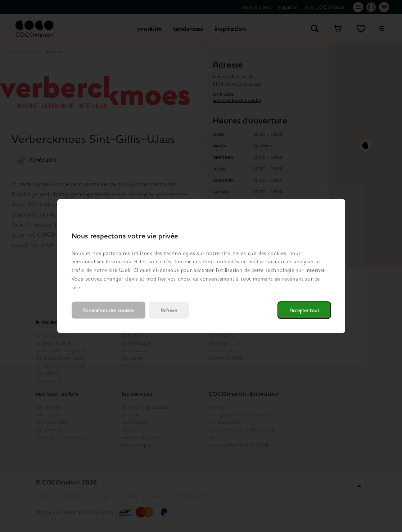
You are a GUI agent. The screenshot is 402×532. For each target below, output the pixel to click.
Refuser (169, 310)
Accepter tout (304, 310)
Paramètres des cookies (109, 310)
